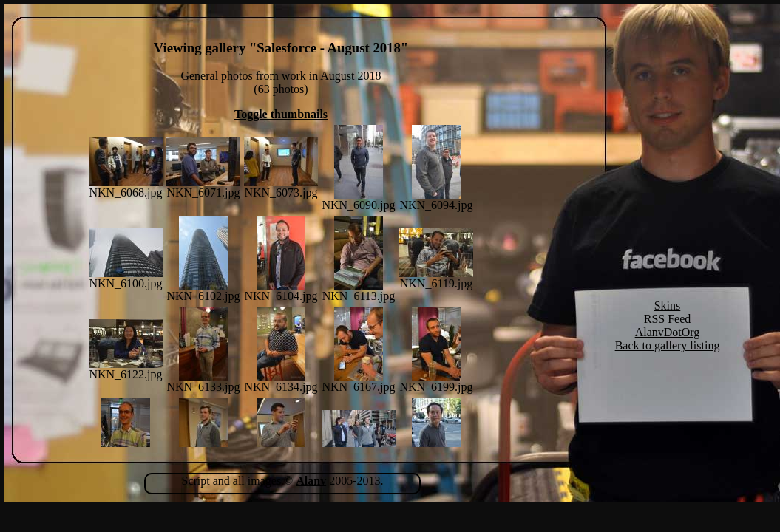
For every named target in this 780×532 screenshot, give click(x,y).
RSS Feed (668, 319)
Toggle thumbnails (281, 114)
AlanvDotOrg (668, 332)
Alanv (311, 481)
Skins (668, 306)
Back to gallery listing (668, 345)
